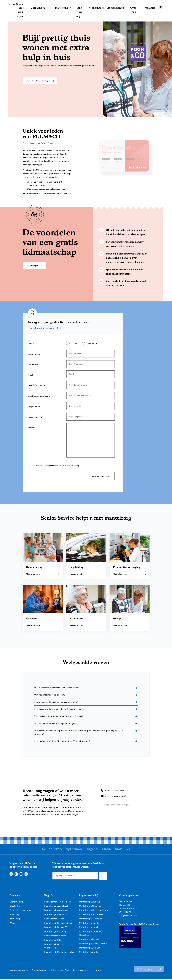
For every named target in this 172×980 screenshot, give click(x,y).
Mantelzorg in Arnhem (54, 920)
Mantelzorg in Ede (53, 941)
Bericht (31, 418)
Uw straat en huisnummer (39, 384)
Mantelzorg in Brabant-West (57, 928)
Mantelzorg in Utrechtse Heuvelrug (90, 934)
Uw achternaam (35, 350)
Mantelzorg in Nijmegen (90, 907)
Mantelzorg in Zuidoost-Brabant (94, 944)
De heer (76, 328)
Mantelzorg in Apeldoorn (56, 915)
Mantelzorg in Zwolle (89, 953)
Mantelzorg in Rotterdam (91, 920)
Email (30, 361)
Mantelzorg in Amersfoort (56, 907)
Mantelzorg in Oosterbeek (91, 915)
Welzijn (13, 924)
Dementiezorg (16, 903)
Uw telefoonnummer (37, 372)
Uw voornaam (34, 338)
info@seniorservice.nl (129, 916)
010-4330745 (125, 913)
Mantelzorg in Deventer (55, 937)
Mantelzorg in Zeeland (89, 940)
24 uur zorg (15, 920)
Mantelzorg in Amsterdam (56, 911)
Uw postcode (34, 395)
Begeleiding (15, 907)
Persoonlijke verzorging (20, 911)
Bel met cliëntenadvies (115, 791)
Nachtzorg (14, 915)
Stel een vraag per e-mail (116, 797)
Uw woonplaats (35, 407)
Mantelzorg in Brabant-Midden (58, 924)
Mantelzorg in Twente (89, 924)
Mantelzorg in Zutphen (90, 949)
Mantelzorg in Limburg (89, 903)
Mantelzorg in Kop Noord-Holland (60, 953)
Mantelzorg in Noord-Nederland (94, 911)
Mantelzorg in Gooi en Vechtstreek (54, 947)
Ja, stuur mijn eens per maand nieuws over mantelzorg (58, 459)
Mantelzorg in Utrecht (89, 928)
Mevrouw (92, 328)
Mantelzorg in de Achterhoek (58, 903)
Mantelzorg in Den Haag (55, 932)
